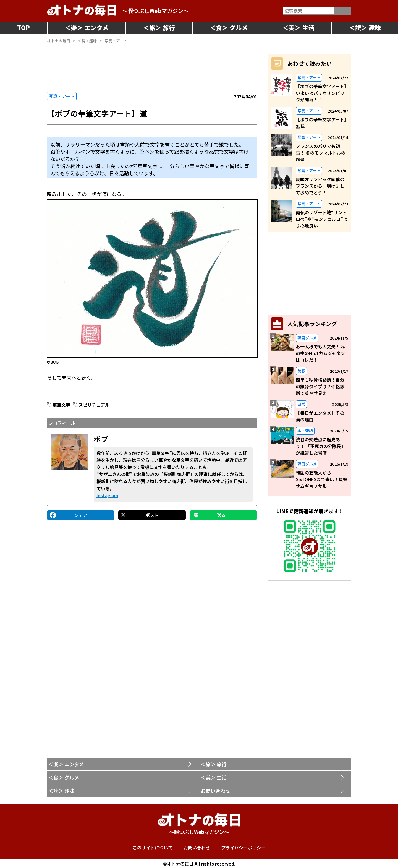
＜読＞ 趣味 (61, 791)
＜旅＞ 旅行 (214, 764)
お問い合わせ (216, 791)
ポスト (152, 515)
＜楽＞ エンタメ (66, 764)
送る (221, 515)
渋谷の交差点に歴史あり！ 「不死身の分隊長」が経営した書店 (321, 446)
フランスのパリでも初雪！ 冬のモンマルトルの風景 (321, 153)
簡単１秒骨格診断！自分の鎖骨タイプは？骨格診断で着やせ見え (320, 386)
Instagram (107, 495)
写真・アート (62, 96)
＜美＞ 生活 (214, 777)
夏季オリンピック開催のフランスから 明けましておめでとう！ (320, 186)
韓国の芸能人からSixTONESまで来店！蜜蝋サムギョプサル (322, 479)
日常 (301, 404)
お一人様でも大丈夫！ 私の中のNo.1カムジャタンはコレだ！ (321, 353)
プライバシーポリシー (243, 848)
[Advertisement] (152, 68)
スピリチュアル (94, 405)
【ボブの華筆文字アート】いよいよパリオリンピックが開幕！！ (321, 93)
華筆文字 (61, 405)
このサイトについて (153, 848)
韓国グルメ (307, 338)
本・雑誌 (305, 431)
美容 (301, 371)
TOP (23, 27)
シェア (80, 515)
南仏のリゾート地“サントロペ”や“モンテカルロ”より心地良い (322, 219)
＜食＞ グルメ (64, 777)
